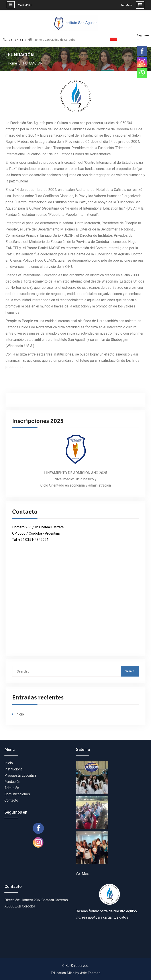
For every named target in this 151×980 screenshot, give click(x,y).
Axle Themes (90, 973)
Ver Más (82, 874)
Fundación (12, 782)
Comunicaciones (17, 794)
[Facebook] (142, 51)
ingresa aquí (85, 917)
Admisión (12, 788)
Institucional (14, 769)
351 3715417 (18, 40)
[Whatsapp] (142, 73)
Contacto (11, 800)
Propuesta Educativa (20, 775)
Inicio (20, 714)
